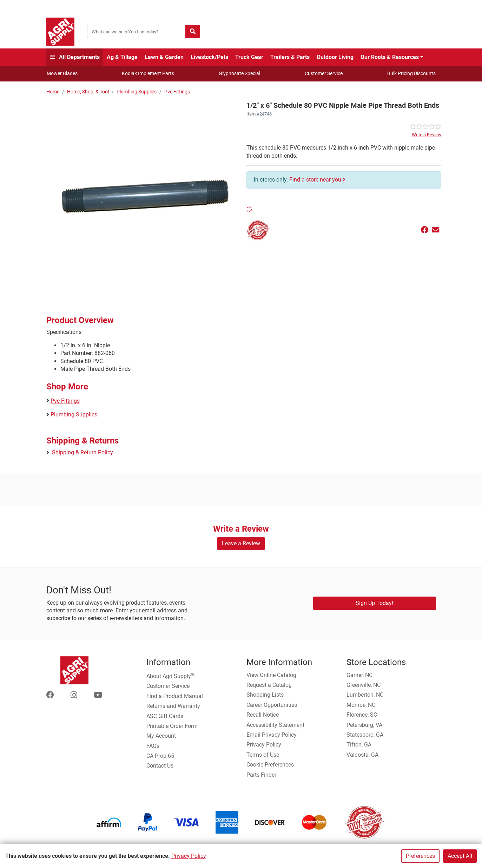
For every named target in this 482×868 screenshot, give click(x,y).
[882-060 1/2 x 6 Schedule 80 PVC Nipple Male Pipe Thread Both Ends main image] (144, 196)
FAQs (153, 746)
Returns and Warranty (173, 706)
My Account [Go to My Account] (161, 736)
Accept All (460, 856)
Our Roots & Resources (390, 57)
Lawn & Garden (164, 57)
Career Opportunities (272, 705)
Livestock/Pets (209, 57)
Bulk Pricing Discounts (411, 73)
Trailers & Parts (290, 57)
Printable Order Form (172, 726)
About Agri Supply (170, 676)
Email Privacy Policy (272, 735)
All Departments (75, 57)
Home (53, 92)
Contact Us (160, 766)
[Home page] (60, 32)
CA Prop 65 (160, 756)
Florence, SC (362, 715)
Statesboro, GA (365, 735)
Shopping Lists (265, 695)
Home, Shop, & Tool (88, 92)
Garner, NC (359, 675)
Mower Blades (62, 73)
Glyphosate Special (239, 73)
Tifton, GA (359, 745)
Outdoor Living (335, 57)
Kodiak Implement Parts (148, 73)
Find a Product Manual (175, 696)
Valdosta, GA (362, 755)
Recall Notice (263, 715)
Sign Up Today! (374, 603)
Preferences (420, 856)
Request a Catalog (269, 685)
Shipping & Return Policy (82, 452)
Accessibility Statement (275, 725)
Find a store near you (317, 180)
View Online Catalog (271, 675)
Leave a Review (241, 543)
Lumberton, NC (365, 695)
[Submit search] (193, 32)
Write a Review (427, 135)
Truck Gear (249, 57)
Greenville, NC (364, 685)
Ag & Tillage (122, 57)
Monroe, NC (361, 705)
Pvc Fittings (177, 92)
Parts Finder (261, 775)
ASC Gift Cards (165, 716)
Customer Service (324, 73)
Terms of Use (263, 755)
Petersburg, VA (364, 725)
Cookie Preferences (270, 765)
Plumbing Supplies (137, 92)
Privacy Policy (189, 856)
